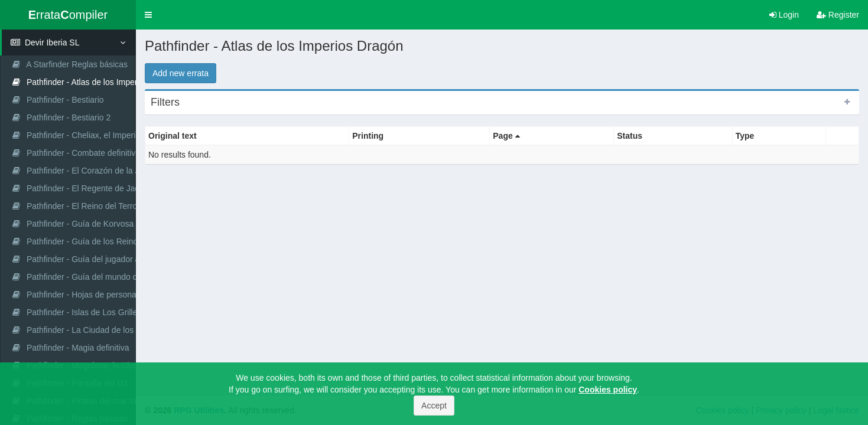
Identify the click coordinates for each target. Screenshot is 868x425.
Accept (434, 406)
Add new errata (181, 73)
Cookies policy (608, 390)
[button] (148, 15)
